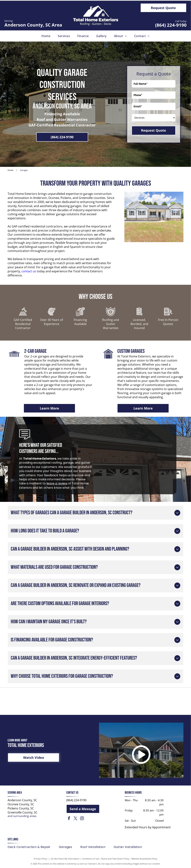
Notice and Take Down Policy (115, 859)
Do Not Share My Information (65, 859)
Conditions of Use (90, 859)
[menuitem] (46, 36)
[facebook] (69, 819)
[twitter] (76, 819)
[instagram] (82, 819)
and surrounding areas (22, 816)
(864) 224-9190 (171, 25)
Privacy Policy (40, 859)
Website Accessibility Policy (144, 859)
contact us (29, 271)
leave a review (57, 483)
